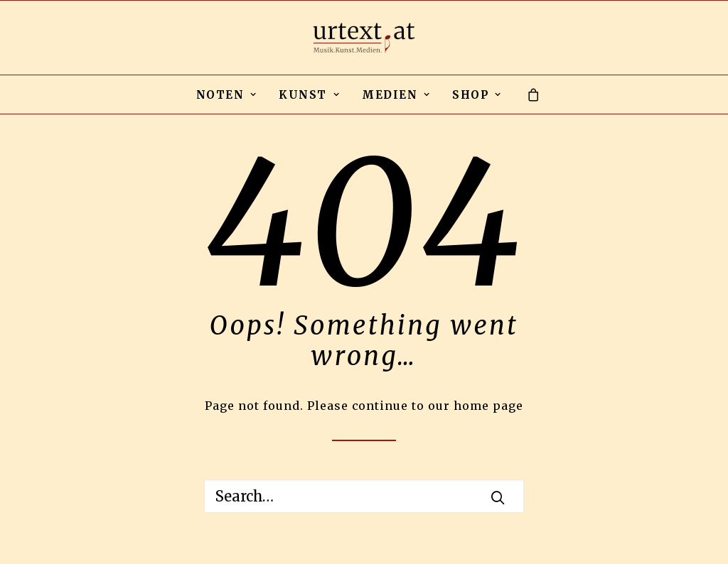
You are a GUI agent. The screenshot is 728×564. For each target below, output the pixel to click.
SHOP (477, 95)
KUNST (309, 95)
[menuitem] (227, 94)
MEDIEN (396, 95)
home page (488, 406)
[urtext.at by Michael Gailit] (364, 38)
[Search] (364, 496)
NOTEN (227, 95)
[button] (498, 497)
